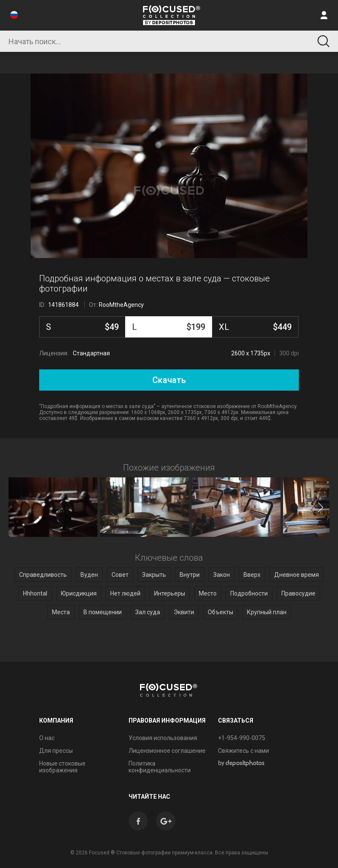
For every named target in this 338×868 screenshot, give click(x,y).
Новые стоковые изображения (62, 767)
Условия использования (163, 738)
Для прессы (56, 751)
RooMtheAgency (121, 305)
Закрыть (154, 575)
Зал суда (148, 612)
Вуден (89, 575)
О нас (47, 738)
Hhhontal (35, 593)
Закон (222, 575)
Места (61, 612)
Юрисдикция (79, 593)
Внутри (190, 575)
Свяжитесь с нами (243, 751)
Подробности (249, 593)
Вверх (252, 575)
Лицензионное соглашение (167, 751)
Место (208, 593)
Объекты (221, 612)
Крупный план (267, 612)
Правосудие (298, 593)
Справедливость (43, 575)
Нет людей (125, 593)
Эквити (184, 612)
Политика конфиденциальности (160, 767)
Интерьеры (170, 593)
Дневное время (296, 575)
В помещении (103, 612)
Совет (120, 575)
